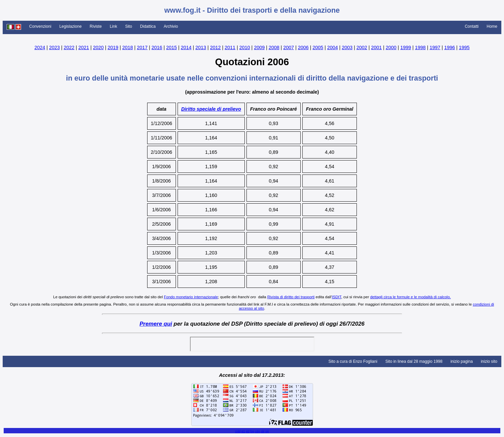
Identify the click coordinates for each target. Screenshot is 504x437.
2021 (84, 47)
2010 (245, 47)
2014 (186, 47)
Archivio (171, 26)
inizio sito (489, 361)
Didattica (148, 26)
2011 (230, 47)
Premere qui (156, 324)
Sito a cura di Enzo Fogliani (353, 361)
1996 (449, 47)
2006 (303, 47)
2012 (215, 47)
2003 (347, 47)
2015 (172, 47)
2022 (69, 47)
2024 (40, 47)
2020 (98, 47)
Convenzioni (40, 26)
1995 (464, 47)
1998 (420, 47)
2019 (113, 47)
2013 (201, 47)
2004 (332, 47)
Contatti (472, 26)
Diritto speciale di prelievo (211, 109)
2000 (391, 47)
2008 (274, 47)
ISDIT (336, 297)
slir (263, 431)
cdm (258, 431)
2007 (289, 47)
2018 (127, 47)
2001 (377, 47)
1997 (435, 47)
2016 (157, 47)
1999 (406, 47)
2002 (362, 47)
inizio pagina (462, 361)
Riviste (96, 26)
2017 (142, 47)
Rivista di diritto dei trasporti (291, 297)
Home (492, 26)
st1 (243, 431)
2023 (55, 47)
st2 (248, 431)
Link (113, 26)
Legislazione (70, 26)
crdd (238, 431)
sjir (267, 431)
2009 (259, 47)
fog (252, 431)
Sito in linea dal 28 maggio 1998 (414, 361)
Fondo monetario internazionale (191, 297)
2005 (318, 47)
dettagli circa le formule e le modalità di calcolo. (411, 297)
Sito (129, 26)
